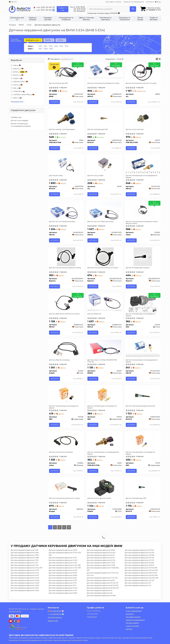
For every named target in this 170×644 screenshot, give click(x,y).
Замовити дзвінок (55, 617)
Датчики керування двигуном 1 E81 (25, 551)
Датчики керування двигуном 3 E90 (25, 586)
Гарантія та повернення (134, 2)
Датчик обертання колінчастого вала (64, 314)
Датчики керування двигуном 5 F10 (63, 583)
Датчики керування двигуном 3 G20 (63, 561)
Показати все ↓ (18, 102)
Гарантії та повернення (135, 620)
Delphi (17, 78)
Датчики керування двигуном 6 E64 (101, 551)
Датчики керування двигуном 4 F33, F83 (65, 568)
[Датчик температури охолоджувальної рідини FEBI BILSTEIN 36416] (104, 441)
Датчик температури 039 (136, 498)
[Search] (133, 9)
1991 (45, 46)
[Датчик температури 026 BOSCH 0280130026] (104, 118)
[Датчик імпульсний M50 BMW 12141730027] (66, 72)
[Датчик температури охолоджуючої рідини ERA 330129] (143, 303)
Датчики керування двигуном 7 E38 (101, 566)
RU (16, 2)
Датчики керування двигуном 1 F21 (24, 563)
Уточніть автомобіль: (16, 40)
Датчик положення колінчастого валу (141, 83)
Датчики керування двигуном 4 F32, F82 (65, 566)
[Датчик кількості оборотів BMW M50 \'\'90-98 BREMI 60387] (104, 348)
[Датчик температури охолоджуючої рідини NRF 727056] (66, 395)
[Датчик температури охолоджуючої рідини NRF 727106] (104, 395)
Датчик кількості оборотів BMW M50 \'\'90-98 (102, 361)
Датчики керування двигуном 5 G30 (63, 588)
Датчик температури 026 (98, 129)
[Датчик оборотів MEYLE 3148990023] (104, 302)
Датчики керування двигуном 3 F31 (63, 558)
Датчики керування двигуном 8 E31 (101, 581)
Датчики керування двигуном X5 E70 (139, 566)
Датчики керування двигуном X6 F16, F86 (141, 576)
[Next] (69, 528)
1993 (56, 46)
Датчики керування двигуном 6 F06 (101, 553)
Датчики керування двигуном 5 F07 (63, 581)
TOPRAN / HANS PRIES (23, 95)
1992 (51, 46)
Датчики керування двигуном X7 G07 (140, 581)
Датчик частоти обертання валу (62, 222)
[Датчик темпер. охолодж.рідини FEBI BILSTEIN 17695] (66, 118)
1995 (66, 46)
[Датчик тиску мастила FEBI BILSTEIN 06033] (143, 118)
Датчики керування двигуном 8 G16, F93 (103, 588)
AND (16, 65)
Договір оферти (132, 623)
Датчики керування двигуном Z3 (138, 583)
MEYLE (17, 85)
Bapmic (18, 69)
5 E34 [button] (61, 40)
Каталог (129, 629)
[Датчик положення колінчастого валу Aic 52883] (143, 72)
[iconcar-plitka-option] (157, 59)
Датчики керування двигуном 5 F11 (62, 586)
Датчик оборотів (94, 314)
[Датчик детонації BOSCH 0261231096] (66, 164)
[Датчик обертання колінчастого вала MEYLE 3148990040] (66, 303)
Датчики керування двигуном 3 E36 (25, 581)
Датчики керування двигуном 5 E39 (63, 573)
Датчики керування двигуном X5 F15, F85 (141, 568)
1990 (40, 46)
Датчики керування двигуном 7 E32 (101, 563)
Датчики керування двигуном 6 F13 (101, 558)
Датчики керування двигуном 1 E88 (25, 558)
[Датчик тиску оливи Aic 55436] (104, 164)
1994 (61, 46)
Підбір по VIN (63, 9)
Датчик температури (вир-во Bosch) (140, 406)
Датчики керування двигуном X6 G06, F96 (141, 578)
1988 (46, 49)
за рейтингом (67, 59)
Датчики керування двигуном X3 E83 (140, 556)
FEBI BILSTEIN (21, 82)
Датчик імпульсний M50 (59, 83)
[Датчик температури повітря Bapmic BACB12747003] (143, 257)
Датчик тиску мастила (135, 129)
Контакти (150, 2)
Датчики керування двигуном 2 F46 (25, 578)
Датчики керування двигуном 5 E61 (63, 578)
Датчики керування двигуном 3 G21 (63, 563)
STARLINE (18, 91)
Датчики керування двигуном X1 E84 (101, 596)
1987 (40, 49)
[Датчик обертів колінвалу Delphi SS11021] (66, 349)
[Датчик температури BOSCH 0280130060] (143, 395)
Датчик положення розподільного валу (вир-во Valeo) (142, 223)
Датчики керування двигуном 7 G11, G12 (102, 578)
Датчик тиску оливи (95, 176)
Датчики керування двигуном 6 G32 (101, 561)
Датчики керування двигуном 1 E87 (25, 556)
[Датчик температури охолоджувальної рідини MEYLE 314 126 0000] (143, 349)
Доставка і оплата (113, 2)
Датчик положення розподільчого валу (103, 83)
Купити (55, 102)
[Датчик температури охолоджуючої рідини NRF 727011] (143, 441)
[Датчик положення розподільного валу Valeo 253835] (143, 211)
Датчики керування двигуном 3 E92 (25, 591)
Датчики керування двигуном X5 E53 (139, 563)
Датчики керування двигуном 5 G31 (63, 591)
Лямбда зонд (16, 117)
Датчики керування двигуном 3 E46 (25, 583)
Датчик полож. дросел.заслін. (99, 498)
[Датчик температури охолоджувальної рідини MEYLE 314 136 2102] (143, 164)
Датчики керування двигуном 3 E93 (63, 551)
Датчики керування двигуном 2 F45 (25, 576)
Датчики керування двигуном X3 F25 (139, 558)
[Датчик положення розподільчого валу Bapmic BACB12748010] (66, 257)
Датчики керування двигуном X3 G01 (139, 561)
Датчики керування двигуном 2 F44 (25, 573)
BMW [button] (49, 40)
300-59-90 (43, 7)
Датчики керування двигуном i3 (100, 591)
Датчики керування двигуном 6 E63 (63, 593)
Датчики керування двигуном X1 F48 (139, 551)
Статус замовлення (134, 611)
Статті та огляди (132, 626)
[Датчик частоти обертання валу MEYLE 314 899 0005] (104, 210)
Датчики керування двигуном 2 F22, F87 (27, 568)
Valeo (17, 98)
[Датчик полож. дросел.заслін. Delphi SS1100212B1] (105, 487)
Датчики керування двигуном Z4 (138, 586)
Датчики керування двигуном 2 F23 (25, 571)
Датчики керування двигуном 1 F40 (25, 566)
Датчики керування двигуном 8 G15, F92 (103, 586)
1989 (51, 49)
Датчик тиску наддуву (19, 120)
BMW (19, 72)
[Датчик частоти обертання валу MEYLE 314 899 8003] (66, 210)
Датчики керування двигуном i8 (100, 593)
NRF (16, 88)
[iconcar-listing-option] (160, 59)
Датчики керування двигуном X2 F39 (139, 553)
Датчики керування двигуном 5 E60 (63, 576)
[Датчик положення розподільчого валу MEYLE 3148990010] (104, 71)
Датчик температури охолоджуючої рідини (140, 315)
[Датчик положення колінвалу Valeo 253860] (66, 441)
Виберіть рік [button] (33, 40)
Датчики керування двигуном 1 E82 (25, 553)
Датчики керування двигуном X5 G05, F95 (141, 571)
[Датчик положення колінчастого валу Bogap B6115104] (66, 487)
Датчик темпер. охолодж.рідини (62, 129)
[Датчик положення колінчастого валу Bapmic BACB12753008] (104, 257)
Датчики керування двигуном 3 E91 (25, 588)
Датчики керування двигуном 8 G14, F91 (102, 583)
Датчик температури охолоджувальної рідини (142, 176)
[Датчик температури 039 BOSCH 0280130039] (143, 487)
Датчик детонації (56, 176)
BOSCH (18, 75)
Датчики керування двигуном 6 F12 (101, 556)
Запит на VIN (53, 621)
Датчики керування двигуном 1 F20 (25, 561)
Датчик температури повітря (138, 268)
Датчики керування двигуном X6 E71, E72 (141, 573)
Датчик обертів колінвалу (60, 360)
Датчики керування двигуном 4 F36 (63, 571)
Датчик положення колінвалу (61, 452)
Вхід (158, 2)
